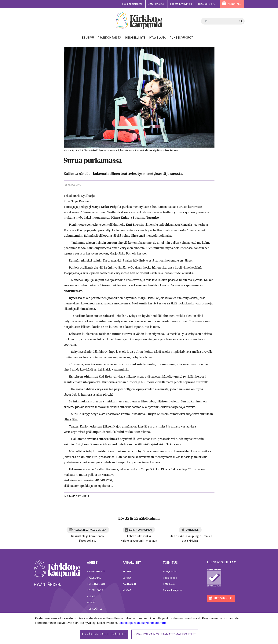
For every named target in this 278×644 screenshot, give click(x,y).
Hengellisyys (95, 590)
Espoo (127, 578)
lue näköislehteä (220, 562)
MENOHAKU (235, 4)
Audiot (91, 596)
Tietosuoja (169, 584)
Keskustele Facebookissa (90, 530)
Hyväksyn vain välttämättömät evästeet (165, 634)
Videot (91, 602)
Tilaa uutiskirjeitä (172, 590)
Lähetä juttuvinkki (181, 4)
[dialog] (139, 628)
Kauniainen (129, 584)
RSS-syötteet (95, 609)
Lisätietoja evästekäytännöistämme (143, 623)
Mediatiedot (170, 578)
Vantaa (127, 590)
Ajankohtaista (96, 571)
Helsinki (128, 571)
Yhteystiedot (170, 571)
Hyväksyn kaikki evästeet (104, 634)
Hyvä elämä (94, 578)
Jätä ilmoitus (156, 4)
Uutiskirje (192, 530)
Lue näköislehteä (132, 4)
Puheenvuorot (96, 584)
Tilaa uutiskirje (207, 4)
